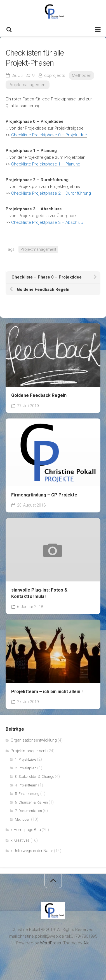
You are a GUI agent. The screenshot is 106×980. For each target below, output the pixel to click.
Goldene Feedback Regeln (39, 395)
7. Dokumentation (28, 811)
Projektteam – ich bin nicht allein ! (47, 692)
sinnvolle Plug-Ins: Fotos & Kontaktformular (39, 593)
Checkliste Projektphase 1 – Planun (44, 164)
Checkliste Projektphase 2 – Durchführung (51, 193)
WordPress (50, 943)
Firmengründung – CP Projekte (44, 495)
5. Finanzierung (27, 794)
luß (80, 222)
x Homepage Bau (26, 830)
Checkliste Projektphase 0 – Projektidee (49, 135)
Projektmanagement (28, 85)
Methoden (82, 75)
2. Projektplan (26, 768)
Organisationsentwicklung (34, 740)
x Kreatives (20, 840)
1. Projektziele (25, 759)
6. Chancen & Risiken (31, 802)
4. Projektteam (26, 785)
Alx (86, 943)
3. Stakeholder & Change (34, 777)
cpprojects (55, 75)
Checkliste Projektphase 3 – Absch (44, 222)
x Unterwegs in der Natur (32, 851)
